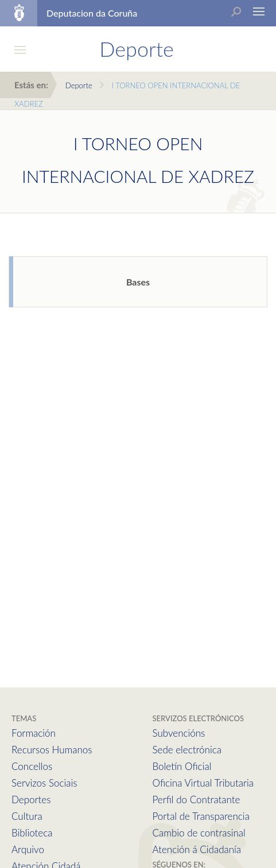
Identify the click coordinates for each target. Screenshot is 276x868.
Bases (138, 282)
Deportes (31, 799)
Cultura (27, 816)
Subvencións (179, 733)
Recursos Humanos (52, 750)
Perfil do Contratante (197, 799)
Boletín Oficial (182, 766)
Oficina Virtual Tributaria (203, 783)
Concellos (32, 766)
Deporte (79, 85)
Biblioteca (32, 833)
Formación (34, 733)
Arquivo (28, 849)
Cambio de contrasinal (199, 833)
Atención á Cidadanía (197, 849)
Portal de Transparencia (201, 816)
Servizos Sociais (44, 783)
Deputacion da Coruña (92, 13)
